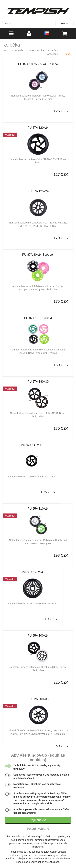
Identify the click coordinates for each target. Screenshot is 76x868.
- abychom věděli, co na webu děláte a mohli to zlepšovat (41, 776)
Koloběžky (19, 51)
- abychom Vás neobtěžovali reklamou (37, 786)
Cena (69, 54)
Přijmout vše (38, 820)
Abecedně (54, 54)
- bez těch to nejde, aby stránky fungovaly (37, 767)
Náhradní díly (36, 51)
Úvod (6, 51)
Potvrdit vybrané (38, 829)
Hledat (64, 24)
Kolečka (53, 51)
